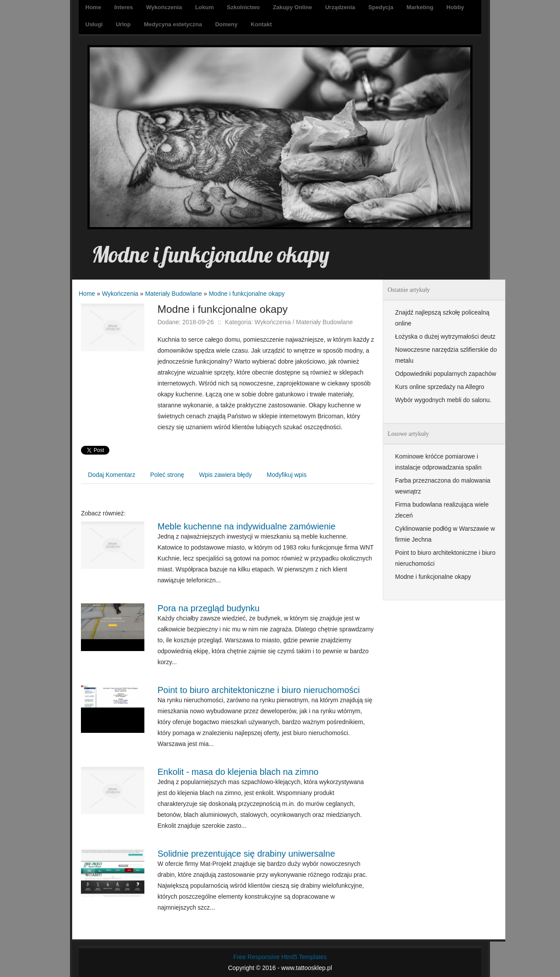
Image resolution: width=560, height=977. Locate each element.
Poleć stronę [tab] (167, 475)
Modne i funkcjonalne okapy (247, 294)
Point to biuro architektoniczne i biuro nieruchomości (259, 690)
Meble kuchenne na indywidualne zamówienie (247, 526)
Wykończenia (120, 294)
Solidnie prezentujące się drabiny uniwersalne (246, 854)
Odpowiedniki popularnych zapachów (446, 374)
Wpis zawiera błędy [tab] (226, 475)
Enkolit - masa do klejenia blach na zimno (238, 772)
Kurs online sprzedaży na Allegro (440, 387)
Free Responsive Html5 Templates (280, 957)
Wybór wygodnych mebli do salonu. (443, 400)
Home (87, 294)
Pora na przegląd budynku (209, 608)
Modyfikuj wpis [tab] (287, 475)
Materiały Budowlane (174, 294)
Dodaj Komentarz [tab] (112, 475)
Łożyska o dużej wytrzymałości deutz (445, 336)
